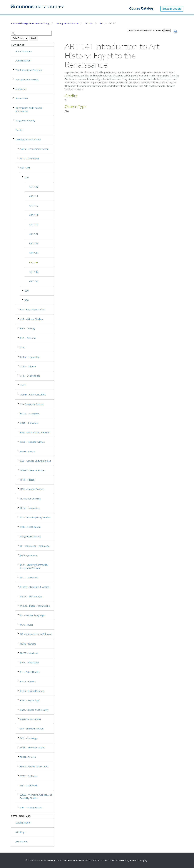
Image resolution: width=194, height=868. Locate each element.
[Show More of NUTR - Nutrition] (18, 652)
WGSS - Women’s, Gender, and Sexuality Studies (36, 796)
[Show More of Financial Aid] (14, 98)
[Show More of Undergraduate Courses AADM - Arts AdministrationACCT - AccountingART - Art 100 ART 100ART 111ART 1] (14, 139)
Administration (23, 61)
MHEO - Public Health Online (35, 606)
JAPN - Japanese (28, 555)
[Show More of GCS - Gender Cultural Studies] (18, 460)
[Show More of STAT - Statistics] (18, 775)
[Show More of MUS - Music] (18, 624)
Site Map (20, 832)
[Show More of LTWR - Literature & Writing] (18, 586)
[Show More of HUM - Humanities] (18, 507)
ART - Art (89, 23)
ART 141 (34, 262)
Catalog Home (23, 823)
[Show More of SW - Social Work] (18, 785)
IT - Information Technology (35, 546)
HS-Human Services (30, 499)
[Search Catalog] (31, 33)
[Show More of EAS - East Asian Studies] (18, 309)
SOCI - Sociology (29, 738)
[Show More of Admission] (14, 88)
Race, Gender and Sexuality (34, 710)
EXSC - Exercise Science (32, 442)
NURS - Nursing (28, 644)
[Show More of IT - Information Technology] (18, 545)
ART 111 (34, 196)
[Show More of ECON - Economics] (18, 413)
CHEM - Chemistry (30, 357)
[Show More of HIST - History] (18, 479)
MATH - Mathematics (31, 596)
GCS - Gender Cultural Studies (35, 461)
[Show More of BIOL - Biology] (18, 328)
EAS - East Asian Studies (33, 309)
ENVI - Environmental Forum (35, 432)
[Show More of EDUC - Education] (18, 422)
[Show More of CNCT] (18, 385)
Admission (21, 89)
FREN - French (27, 451)
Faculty (19, 130)
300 (27, 300)
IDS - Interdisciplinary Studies (35, 517)
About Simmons (24, 51)
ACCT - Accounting (29, 158)
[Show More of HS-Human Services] (18, 498)
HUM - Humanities (30, 508)
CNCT (23, 385)
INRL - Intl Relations (30, 527)
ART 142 (34, 272)
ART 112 (34, 206)
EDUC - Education (29, 423)
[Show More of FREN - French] (18, 451)
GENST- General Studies (33, 470)
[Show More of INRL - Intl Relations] (18, 526)
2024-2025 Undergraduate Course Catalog (30, 23)
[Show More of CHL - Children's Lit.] (18, 375)
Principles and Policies (27, 79)
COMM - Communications (33, 395)
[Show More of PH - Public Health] (18, 671)
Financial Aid (22, 98)
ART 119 (34, 225)
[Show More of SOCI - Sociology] (18, 738)
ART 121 (34, 234)
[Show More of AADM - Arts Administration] (18, 148)
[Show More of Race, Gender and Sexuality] (18, 709)
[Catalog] (146, 30)
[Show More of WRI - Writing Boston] (18, 807)
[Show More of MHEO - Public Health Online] (18, 605)
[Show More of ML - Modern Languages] (18, 615)
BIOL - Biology (28, 328)
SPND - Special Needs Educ (34, 766)
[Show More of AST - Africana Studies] (18, 318)
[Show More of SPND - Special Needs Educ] (18, 766)
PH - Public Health (30, 672)
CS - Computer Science (32, 404)
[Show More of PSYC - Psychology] (18, 700)
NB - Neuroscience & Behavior (36, 634)
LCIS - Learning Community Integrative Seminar (34, 566)
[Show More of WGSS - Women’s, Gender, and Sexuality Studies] (18, 794)
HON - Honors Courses (32, 489)
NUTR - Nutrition (29, 653)
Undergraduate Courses (67, 23)
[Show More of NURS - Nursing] (18, 643)
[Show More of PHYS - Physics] (18, 681)
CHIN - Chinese (28, 366)
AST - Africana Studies (31, 319)
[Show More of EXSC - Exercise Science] (18, 441)
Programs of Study (25, 121)
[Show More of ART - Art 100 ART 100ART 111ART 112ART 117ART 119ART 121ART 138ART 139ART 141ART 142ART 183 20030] (18, 167)
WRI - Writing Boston (31, 807)
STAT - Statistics (29, 776)
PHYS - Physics (28, 681)
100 (101, 23)
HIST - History (28, 480)
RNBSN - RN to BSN (30, 719)
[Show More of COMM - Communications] (18, 394)
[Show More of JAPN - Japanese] (18, 555)
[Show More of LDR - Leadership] (18, 577)
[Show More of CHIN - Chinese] (18, 366)
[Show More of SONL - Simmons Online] (18, 747)
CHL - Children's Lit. (30, 376)
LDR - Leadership (29, 577)
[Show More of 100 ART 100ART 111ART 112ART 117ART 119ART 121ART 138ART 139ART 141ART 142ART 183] (23, 177)
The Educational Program (29, 70)
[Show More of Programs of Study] (14, 120)
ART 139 (34, 253)
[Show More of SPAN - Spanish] (18, 756)
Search (33, 38)
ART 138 (34, 243)
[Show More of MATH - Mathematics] (18, 596)
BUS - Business (28, 338)
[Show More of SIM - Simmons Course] (18, 728)
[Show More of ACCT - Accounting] (18, 158)
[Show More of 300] (23, 300)
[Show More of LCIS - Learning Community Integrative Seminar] (18, 564)
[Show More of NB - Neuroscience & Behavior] (18, 634)
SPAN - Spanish (28, 757)
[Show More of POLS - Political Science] (18, 690)
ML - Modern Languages (33, 615)
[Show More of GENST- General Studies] (18, 470)
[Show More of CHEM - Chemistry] (18, 356)
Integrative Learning (31, 536)
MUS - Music (26, 625)
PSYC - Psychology (30, 700)
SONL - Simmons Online (32, 747)
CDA (22, 347)
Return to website (172, 9)
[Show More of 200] (23, 290)
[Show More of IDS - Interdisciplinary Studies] (18, 517)
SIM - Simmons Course (32, 729)
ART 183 (34, 281)
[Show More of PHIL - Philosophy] (18, 662)
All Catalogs (21, 842)
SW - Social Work (29, 785)
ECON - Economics (30, 413)
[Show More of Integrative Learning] (18, 536)
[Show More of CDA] (18, 347)
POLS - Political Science (32, 691)
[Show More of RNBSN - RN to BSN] (18, 719)
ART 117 (34, 215)
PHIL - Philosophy (29, 662)
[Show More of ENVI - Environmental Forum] (18, 432)
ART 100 (34, 187)
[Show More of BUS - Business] (18, 337)
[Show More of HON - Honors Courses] (18, 489)
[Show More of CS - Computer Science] (18, 404)
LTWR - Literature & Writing (35, 587)
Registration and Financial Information (29, 109)
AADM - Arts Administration (34, 149)
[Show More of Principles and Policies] (14, 79)
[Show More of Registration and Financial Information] (14, 107)
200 (27, 291)
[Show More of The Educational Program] (14, 69)
